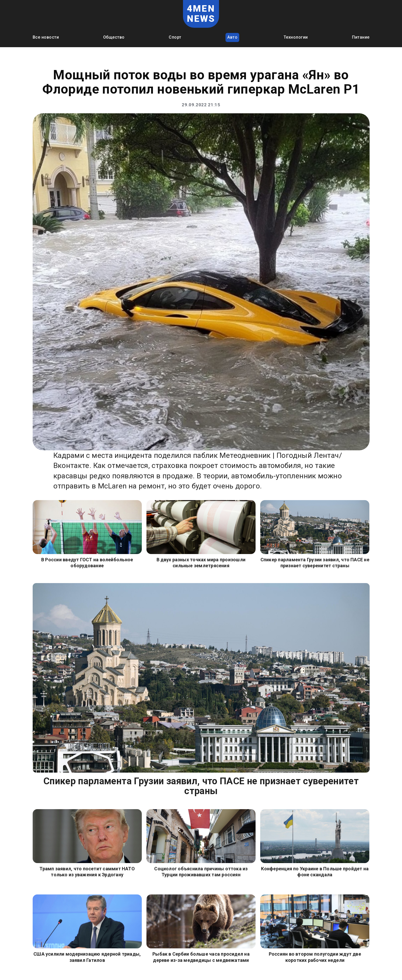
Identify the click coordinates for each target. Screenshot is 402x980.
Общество (114, 37)
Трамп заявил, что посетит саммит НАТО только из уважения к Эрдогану (87, 872)
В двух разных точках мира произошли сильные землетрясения (201, 563)
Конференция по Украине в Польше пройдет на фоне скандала (315, 872)
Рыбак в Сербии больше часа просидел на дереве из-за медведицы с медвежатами (201, 957)
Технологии (296, 37)
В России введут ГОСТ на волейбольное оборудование (87, 563)
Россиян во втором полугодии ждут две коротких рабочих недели (315, 957)
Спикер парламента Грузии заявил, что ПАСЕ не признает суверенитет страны (315, 563)
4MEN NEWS (201, 14)
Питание (361, 37)
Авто (232, 37)
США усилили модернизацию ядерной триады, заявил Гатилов (87, 957)
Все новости (46, 37)
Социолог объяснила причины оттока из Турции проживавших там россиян (201, 872)
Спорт (175, 37)
